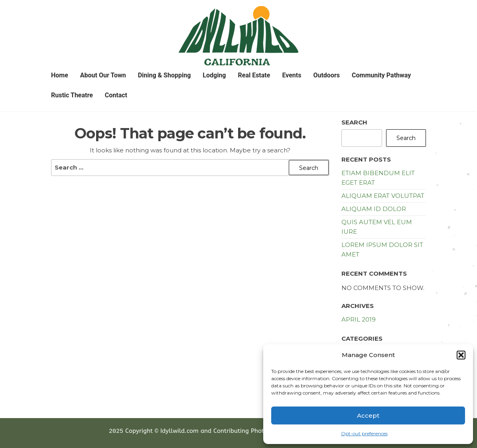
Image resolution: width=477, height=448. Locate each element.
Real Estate (254, 75)
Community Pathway (381, 75)
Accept (368, 415)
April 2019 (359, 319)
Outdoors (326, 75)
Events (292, 75)
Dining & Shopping (165, 75)
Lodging (214, 75)
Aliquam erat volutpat (383, 196)
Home (60, 75)
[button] (461, 355)
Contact (116, 95)
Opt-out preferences (364, 433)
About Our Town (103, 75)
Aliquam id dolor (374, 209)
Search (354, 122)
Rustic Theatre (72, 95)
